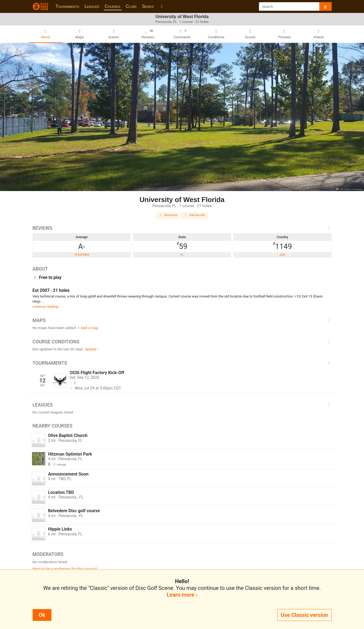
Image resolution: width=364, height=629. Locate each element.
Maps (182, 320)
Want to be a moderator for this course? (65, 569)
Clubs (131, 6)
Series (148, 6)
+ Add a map (88, 328)
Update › (92, 349)
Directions (168, 215)
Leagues (92, 6)
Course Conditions (182, 342)
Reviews (182, 228)
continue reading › (46, 307)
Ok (42, 615)
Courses (113, 6)
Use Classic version (304, 615)
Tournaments (67, 6)
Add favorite (195, 215)
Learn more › (182, 595)
